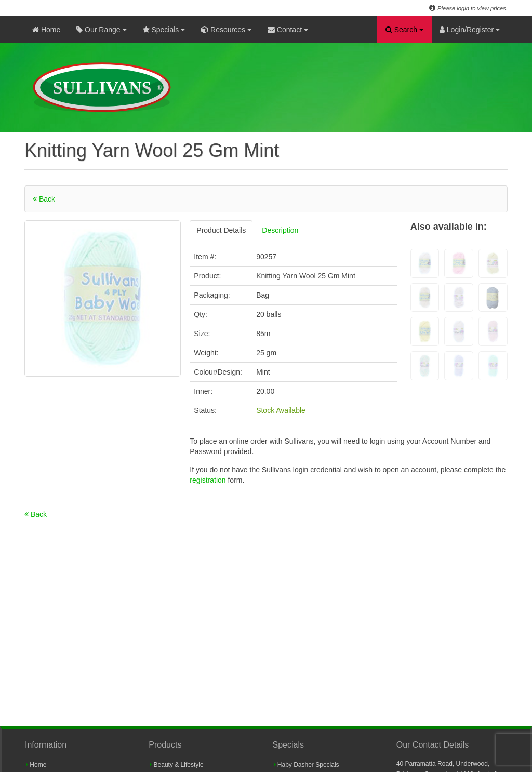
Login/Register (470, 30)
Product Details (221, 230)
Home (46, 30)
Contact (288, 30)
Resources (226, 30)
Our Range (101, 30)
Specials (164, 30)
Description (280, 230)
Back (44, 199)
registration (209, 480)
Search (404, 30)
